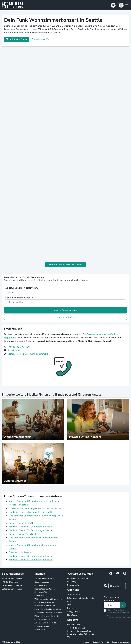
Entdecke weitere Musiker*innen (65, 265)
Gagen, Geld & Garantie (12, 585)
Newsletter (72, 615)
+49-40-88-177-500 (19, 347)
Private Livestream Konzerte (47, 616)
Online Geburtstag (42, 619)
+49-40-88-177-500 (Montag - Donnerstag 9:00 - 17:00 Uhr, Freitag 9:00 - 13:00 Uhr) (81, 632)
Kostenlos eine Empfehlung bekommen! (28, 354)
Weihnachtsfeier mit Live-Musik (48, 599)
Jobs (69, 605)
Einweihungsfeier (42, 626)
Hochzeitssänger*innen (45, 589)
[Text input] (112, 605)
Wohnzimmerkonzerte (44, 579)
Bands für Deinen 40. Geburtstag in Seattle (31, 560)
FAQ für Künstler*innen (12, 579)
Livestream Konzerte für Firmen (48, 613)
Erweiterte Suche (65, 317)
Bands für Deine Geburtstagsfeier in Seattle (31, 512)
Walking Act (40, 630)
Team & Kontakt (74, 595)
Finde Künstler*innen (17, 39)
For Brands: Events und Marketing (78, 580)
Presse (70, 608)
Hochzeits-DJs (41, 592)
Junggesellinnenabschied (45, 623)
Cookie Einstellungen (120, 642)
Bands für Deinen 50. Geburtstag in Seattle (31, 527)
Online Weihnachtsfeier (45, 602)
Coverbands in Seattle (20, 552)
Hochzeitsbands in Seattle (22, 523)
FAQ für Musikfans (10, 582)
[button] (123, 5)
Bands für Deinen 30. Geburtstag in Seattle (31, 556)
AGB (107, 642)
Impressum (86, 642)
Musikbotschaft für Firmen (46, 606)
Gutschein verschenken (12, 589)
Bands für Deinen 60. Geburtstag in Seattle (31, 530)
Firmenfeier (39, 596)
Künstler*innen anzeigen (65, 310)
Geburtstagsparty (42, 582)
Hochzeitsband (41, 585)
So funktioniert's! (41, 39)
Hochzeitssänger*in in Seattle (24, 534)
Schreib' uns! (14, 350)
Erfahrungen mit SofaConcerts (81, 598)
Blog (69, 601)
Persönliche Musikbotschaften (48, 609)
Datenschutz (98, 642)
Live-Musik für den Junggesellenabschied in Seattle (35, 508)
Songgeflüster (74, 585)
